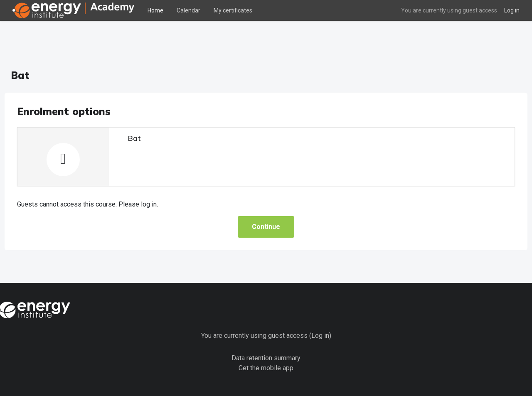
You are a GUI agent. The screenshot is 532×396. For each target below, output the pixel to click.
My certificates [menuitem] (233, 10)
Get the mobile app (266, 348)
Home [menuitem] (155, 10)
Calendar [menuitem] (188, 10)
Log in (512, 10)
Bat (150, 119)
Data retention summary (266, 338)
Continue (266, 208)
